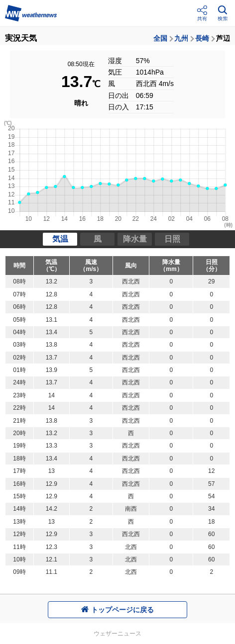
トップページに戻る (117, 610)
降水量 (135, 239)
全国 (160, 38)
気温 (60, 239)
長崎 (202, 38)
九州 (181, 38)
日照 (172, 239)
